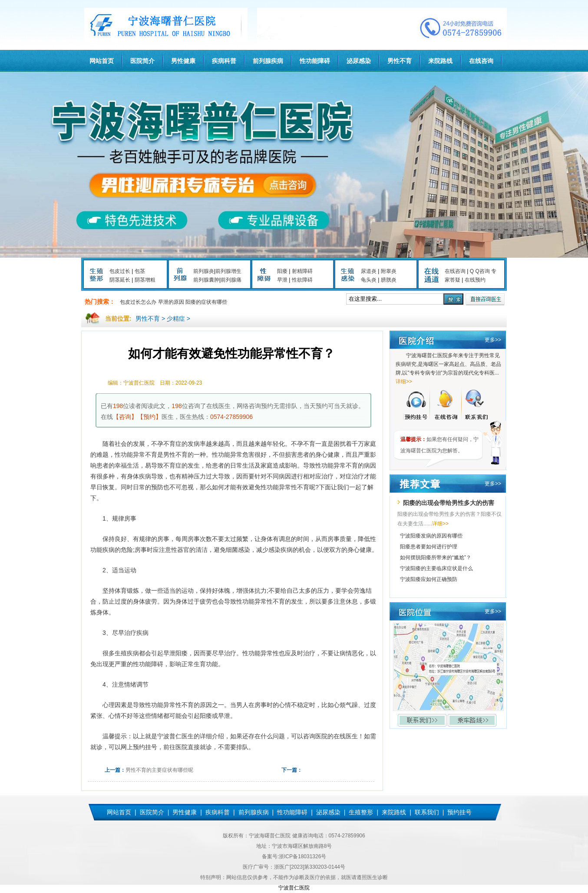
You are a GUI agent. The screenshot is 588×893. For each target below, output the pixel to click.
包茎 (140, 271)
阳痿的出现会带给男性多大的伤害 (449, 503)
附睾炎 (389, 271)
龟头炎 (369, 280)
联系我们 (427, 812)
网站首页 (102, 61)
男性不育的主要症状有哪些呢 (159, 770)
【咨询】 (125, 417)
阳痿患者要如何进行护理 (429, 547)
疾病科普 (224, 61)
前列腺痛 (231, 280)
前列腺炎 (204, 271)
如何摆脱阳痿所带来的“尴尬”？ (436, 558)
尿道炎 (369, 271)
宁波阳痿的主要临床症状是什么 (436, 568)
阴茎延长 (120, 280)
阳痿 (282, 271)
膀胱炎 (389, 280)
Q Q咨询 (480, 271)
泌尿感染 (359, 61)
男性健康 (183, 61)
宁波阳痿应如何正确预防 (429, 579)
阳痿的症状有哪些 (206, 302)
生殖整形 (361, 812)
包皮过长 (120, 271)
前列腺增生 (228, 271)
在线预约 (475, 280)
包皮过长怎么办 (138, 302)
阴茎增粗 (145, 280)
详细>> (404, 382)
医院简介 (142, 61)
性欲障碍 (302, 280)
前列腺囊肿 (206, 280)
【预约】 (149, 417)
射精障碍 (302, 271)
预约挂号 (459, 812)
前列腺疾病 (268, 61)
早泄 (282, 280)
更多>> (493, 340)
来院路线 (440, 61)
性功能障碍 (315, 61)
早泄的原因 (171, 302)
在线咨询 (481, 61)
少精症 (176, 319)
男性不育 (400, 61)
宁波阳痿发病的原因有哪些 (431, 536)
